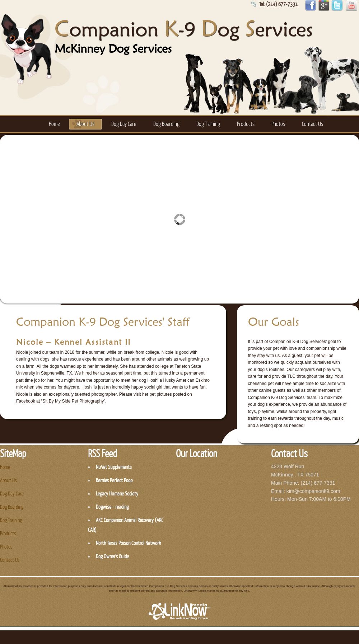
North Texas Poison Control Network (128, 543)
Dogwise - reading (112, 507)
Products (246, 124)
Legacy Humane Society (117, 494)
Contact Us (313, 124)
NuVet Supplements (114, 467)
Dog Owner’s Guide (112, 557)
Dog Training (208, 124)
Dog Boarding (166, 124)
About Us (85, 124)
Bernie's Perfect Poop (114, 481)
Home (54, 124)
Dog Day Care (124, 124)
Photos (278, 124)
